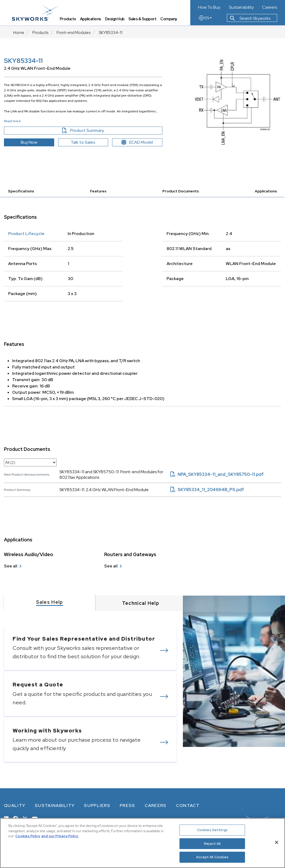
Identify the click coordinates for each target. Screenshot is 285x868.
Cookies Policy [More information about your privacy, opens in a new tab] (28, 836)
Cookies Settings (212, 830)
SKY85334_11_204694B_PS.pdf (207, 490)
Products (40, 33)
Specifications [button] (21, 191)
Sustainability (241, 7)
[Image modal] (237, 102)
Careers (270, 7)
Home (19, 33)
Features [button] (98, 191)
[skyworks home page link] (36, 13)
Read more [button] (12, 121)
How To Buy (209, 7)
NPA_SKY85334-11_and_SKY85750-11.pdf (217, 474)
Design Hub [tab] (116, 20)
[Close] (277, 842)
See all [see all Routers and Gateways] (111, 566)
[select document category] (30, 462)
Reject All (212, 844)
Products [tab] (69, 20)
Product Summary (92, 131)
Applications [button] (266, 191)
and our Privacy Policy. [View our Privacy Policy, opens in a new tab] (60, 836)
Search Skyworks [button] (250, 19)
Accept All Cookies (212, 857)
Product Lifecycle (26, 234)
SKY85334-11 (111, 33)
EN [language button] (205, 19)
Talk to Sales (83, 142)
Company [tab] (170, 20)
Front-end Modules (74, 33)
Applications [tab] (92, 20)
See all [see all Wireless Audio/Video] (11, 566)
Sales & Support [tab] (144, 20)
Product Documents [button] (181, 191)
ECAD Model (137, 142)
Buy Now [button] (29, 142)
